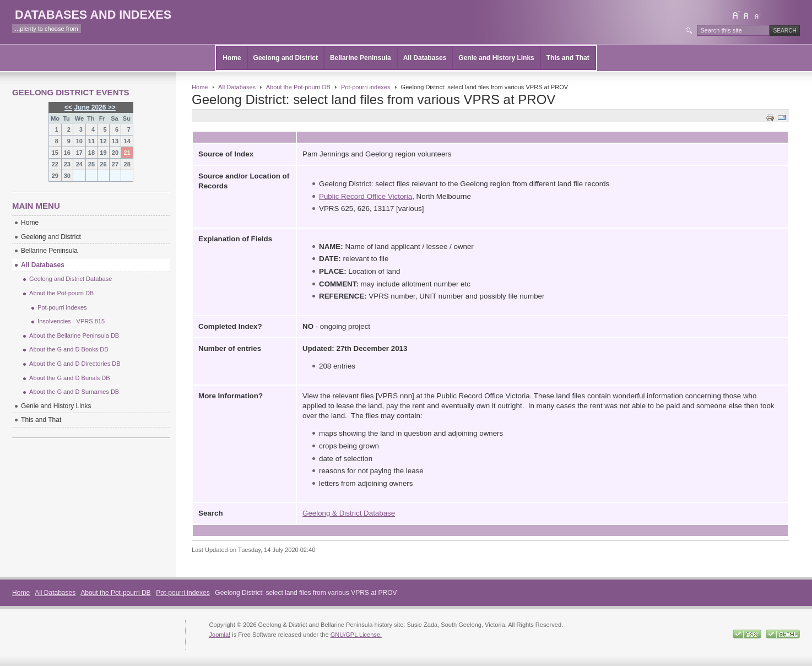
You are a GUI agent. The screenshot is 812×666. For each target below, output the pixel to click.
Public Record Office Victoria (366, 196)
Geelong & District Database (349, 513)
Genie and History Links (496, 58)
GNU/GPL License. (356, 635)
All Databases (425, 58)
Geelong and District (286, 58)
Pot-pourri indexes (366, 87)
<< (68, 107)
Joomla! (220, 635)
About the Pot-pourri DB (298, 87)
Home (232, 58)
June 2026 (90, 107)
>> (110, 107)
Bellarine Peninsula (361, 58)
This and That (568, 58)
